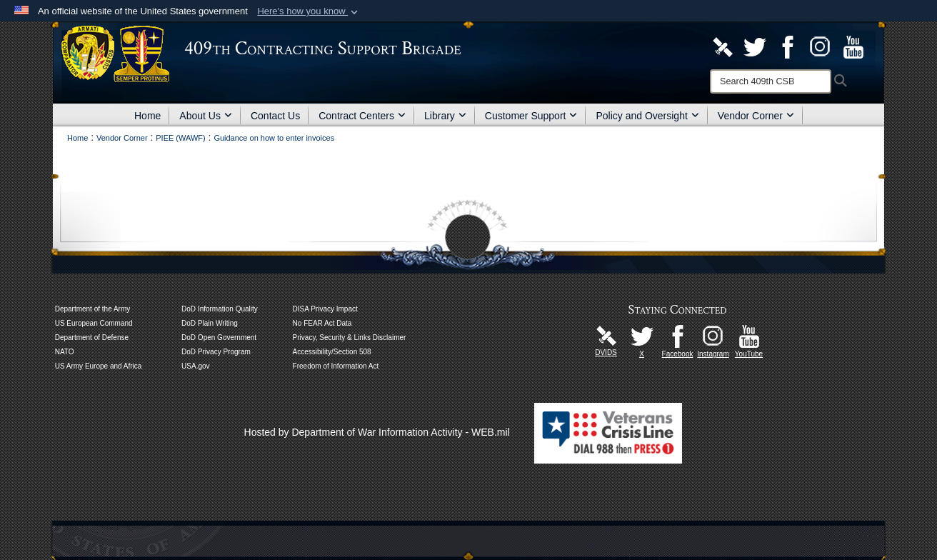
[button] (309, 11)
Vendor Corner (756, 116)
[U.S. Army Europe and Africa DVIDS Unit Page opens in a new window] (723, 46)
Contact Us (275, 116)
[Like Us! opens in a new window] (788, 46)
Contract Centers (362, 116)
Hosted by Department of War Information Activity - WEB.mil (377, 432)
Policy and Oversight (647, 116)
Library (445, 116)
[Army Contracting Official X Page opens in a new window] (755, 46)
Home (147, 116)
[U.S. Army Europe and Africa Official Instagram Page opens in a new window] (821, 46)
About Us (206, 116)
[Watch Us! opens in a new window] (853, 46)
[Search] (771, 81)
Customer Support (531, 116)
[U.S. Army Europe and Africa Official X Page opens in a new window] (642, 336)
